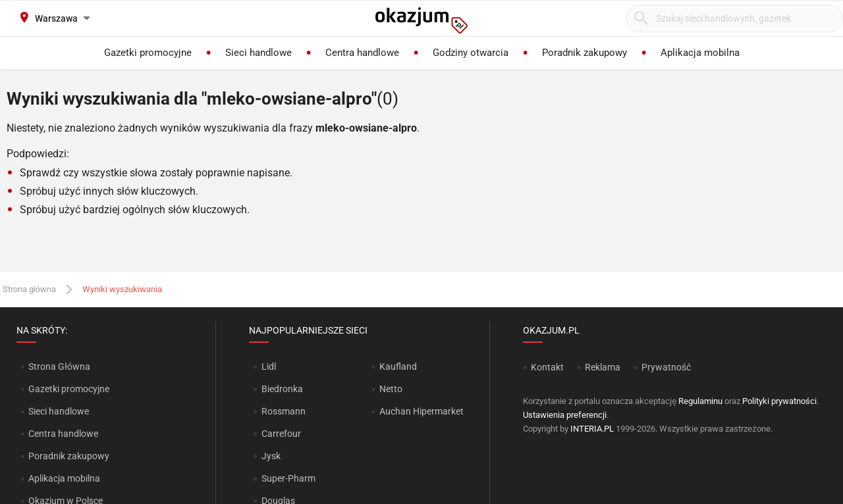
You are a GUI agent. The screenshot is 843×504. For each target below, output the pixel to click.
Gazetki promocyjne (69, 389)
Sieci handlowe (59, 411)
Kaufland (398, 366)
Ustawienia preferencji (565, 415)
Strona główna (29, 289)
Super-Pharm (288, 478)
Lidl (269, 366)
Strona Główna (59, 366)
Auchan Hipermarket (421, 411)
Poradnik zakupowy (69, 456)
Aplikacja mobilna (64, 478)
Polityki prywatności (779, 401)
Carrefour (281, 434)
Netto (391, 389)
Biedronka (282, 389)
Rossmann (284, 411)
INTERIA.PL (592, 429)
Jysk (271, 456)
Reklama (603, 367)
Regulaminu (700, 401)
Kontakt (547, 367)
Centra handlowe (63, 434)
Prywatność (666, 367)
